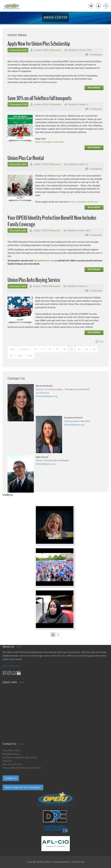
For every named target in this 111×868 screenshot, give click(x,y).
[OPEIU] (12, 6)
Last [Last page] (30, 355)
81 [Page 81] (72, 349)
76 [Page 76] (35, 349)
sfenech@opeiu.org (74, 425)
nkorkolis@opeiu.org (46, 396)
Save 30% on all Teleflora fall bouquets (40, 98)
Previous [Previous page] (25, 349)
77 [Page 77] (43, 349)
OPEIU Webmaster (52, 50)
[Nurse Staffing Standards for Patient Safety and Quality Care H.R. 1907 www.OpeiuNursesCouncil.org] (55, 525)
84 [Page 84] (94, 349)
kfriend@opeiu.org (45, 464)
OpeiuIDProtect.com (44, 261)
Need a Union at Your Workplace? (23, 787)
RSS (101, 341)
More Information (11, 666)
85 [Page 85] (11, 355)
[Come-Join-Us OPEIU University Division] (55, 610)
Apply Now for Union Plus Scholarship (39, 44)
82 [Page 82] (79, 349)
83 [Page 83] (87, 349)
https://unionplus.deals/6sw (84, 202)
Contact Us (11, 778)
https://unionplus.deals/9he (49, 142)
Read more (94, 88)
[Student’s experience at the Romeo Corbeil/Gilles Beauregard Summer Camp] (55, 568)
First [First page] (13, 349)
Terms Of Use (78, 862)
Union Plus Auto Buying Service (34, 280)
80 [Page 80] (65, 349)
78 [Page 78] (50, 349)
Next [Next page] (20, 355)
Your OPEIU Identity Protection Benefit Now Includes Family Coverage (52, 221)
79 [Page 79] (57, 349)
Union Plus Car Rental (26, 158)
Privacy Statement (61, 862)
